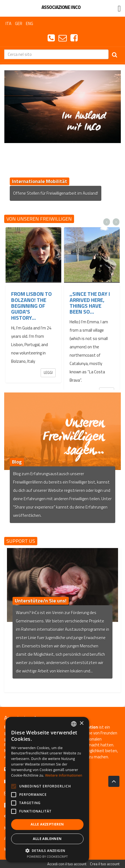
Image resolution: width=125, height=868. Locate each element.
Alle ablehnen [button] (47, 839)
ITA (8, 23)
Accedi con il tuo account (67, 864)
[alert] (47, 790)
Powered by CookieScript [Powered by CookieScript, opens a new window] (47, 856)
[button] (47, 850)
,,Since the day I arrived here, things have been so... (90, 303)
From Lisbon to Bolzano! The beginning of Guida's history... (31, 306)
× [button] (81, 723)
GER (19, 23)
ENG (30, 23)
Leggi (48, 372)
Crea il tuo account (105, 864)
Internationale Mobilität (40, 181)
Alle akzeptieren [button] (47, 824)
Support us (21, 541)
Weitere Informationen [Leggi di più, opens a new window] (64, 775)
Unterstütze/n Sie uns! (41, 601)
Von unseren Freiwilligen (39, 219)
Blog (17, 462)
